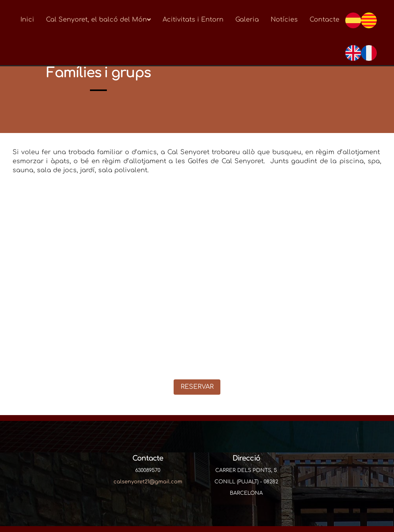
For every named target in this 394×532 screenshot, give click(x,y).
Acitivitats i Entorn (193, 20)
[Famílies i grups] (197, 282)
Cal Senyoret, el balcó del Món (98, 20)
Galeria (247, 20)
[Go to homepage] (11, 20)
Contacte (324, 20)
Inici (27, 20)
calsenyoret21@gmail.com (148, 482)
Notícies (284, 20)
